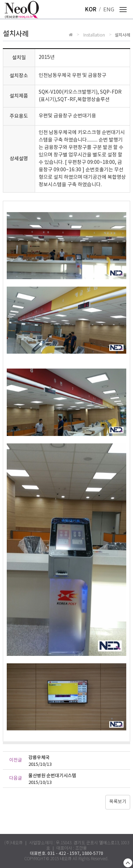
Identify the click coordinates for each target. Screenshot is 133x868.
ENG (109, 10)
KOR (91, 10)
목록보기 (118, 802)
